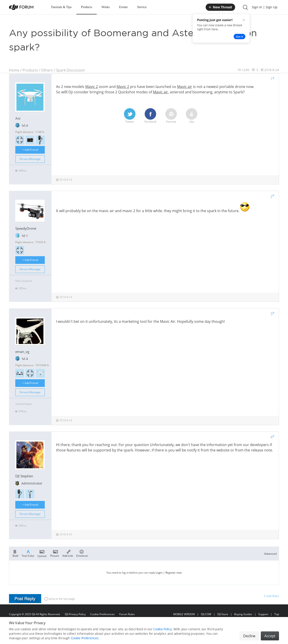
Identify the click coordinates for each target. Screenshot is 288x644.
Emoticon (82, 553)
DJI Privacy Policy (75, 614)
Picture (55, 553)
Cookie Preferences (102, 614)
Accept (270, 636)
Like (192, 116)
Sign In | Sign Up (265, 7)
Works (106, 7)
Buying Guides (243, 614)
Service (142, 7)
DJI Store (223, 614)
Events (123, 7)
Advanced (270, 554)
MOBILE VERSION (184, 614)
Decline (249, 636)
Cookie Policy (162, 629)
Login (159, 573)
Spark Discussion (71, 70)
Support (263, 614)
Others (47, 70)
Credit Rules (271, 596)
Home (14, 70)
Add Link (68, 553)
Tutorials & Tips (61, 7)
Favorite (171, 116)
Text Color (28, 553)
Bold (15, 553)
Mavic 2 (92, 87)
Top (277, 614)
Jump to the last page (60, 599)
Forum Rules (127, 614)
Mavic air (185, 87)
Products (87, 7)
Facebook (150, 116)
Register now (173, 573)
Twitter (130, 116)
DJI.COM (206, 614)
